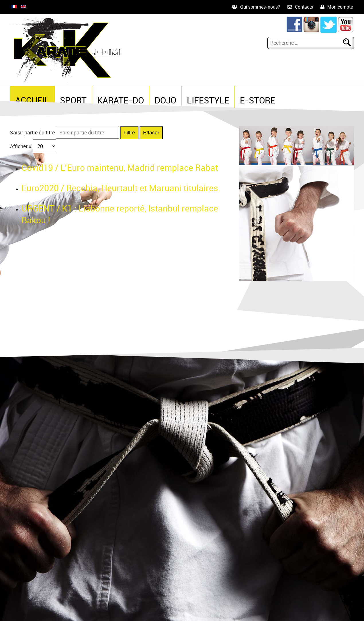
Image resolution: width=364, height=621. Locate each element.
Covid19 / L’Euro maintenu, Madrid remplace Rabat (120, 168)
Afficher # (21, 146)
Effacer (151, 133)
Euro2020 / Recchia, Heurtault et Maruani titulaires (120, 188)
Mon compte (340, 7)
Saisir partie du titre (33, 132)
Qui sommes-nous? (260, 7)
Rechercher (349, 43)
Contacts (304, 7)
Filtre (129, 133)
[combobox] (306, 43)
